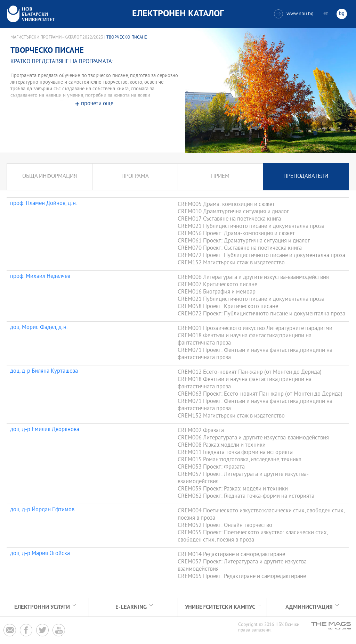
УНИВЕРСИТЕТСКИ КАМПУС (220, 607)
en (326, 14)
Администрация (309, 607)
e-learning (131, 607)
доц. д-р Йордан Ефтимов (42, 510)
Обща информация (50, 177)
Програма (135, 177)
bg (342, 14)
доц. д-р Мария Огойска (40, 554)
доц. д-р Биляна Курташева (44, 372)
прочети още (97, 104)
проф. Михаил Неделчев (40, 277)
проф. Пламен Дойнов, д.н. (44, 204)
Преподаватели (306, 177)
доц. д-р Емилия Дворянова (45, 430)
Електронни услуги (42, 607)
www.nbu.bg (294, 14)
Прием (220, 177)
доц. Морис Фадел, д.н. (39, 328)
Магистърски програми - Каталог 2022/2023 (57, 38)
